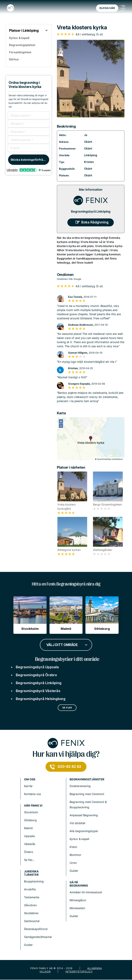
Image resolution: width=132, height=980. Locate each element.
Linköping (91, 155)
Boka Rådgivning (95, 222)
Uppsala (29, 836)
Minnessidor (77, 908)
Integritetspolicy (79, 971)
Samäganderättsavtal (38, 937)
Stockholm (31, 812)
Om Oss (30, 779)
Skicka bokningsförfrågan (29, 160)
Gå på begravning (79, 884)
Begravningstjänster (87, 779)
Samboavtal (32, 921)
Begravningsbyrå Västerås (38, 691)
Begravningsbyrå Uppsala (37, 667)
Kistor (73, 847)
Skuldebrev (31, 913)
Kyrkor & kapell (79, 839)
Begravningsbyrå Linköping (91, 211)
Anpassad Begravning (84, 815)
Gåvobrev (30, 905)
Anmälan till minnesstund (86, 892)
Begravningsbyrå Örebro (36, 675)
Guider (74, 871)
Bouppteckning (34, 881)
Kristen (89, 162)
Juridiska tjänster (31, 873)
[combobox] (66, 644)
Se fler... (29, 860)
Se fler (67, 708)
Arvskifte (30, 889)
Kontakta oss (32, 794)
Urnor (73, 863)
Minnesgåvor (78, 900)
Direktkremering (80, 786)
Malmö (28, 828)
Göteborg (30, 820)
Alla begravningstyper (84, 831)
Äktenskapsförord (36, 929)
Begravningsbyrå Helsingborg (41, 699)
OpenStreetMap (104, 459)
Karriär (28, 786)
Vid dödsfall (77, 823)
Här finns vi (33, 806)
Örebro (29, 852)
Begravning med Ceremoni (87, 794)
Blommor (75, 855)
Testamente (32, 897)
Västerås (30, 844)
